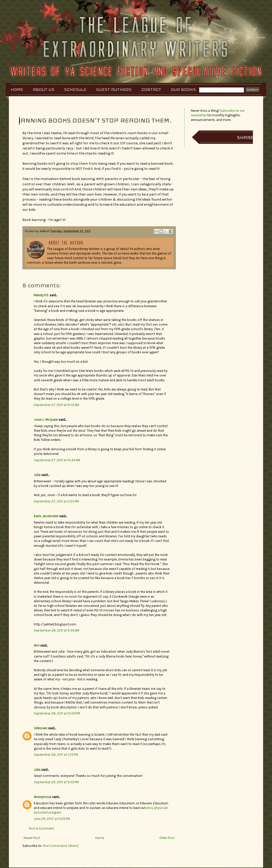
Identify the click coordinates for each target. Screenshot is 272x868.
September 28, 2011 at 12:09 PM (57, 713)
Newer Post (32, 838)
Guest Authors (114, 89)
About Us (44, 89)
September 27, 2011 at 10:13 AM (56, 405)
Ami (37, 645)
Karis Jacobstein (46, 516)
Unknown (41, 728)
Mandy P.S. (41, 295)
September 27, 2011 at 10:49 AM (57, 460)
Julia (43, 231)
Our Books (183, 89)
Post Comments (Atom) (61, 846)
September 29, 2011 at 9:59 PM (56, 782)
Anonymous (43, 797)
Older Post (167, 838)
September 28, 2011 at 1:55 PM (56, 755)
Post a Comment (41, 828)
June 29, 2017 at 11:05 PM (52, 819)
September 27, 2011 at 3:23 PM (56, 501)
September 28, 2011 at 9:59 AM (57, 630)
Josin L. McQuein (46, 420)
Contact (151, 89)
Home (17, 89)
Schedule (75, 89)
